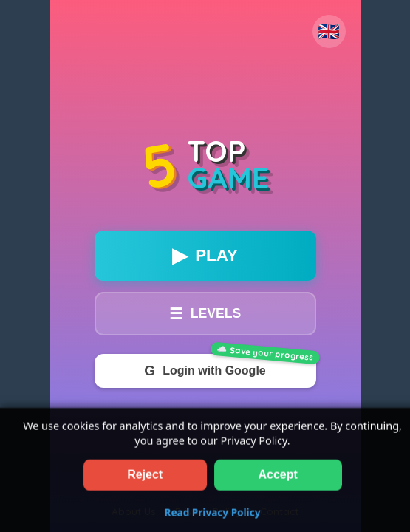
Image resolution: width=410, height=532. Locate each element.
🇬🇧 (329, 31)
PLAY (205, 256)
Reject (145, 483)
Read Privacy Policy (213, 521)
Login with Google (205, 371)
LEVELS (205, 314)
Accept (278, 483)
